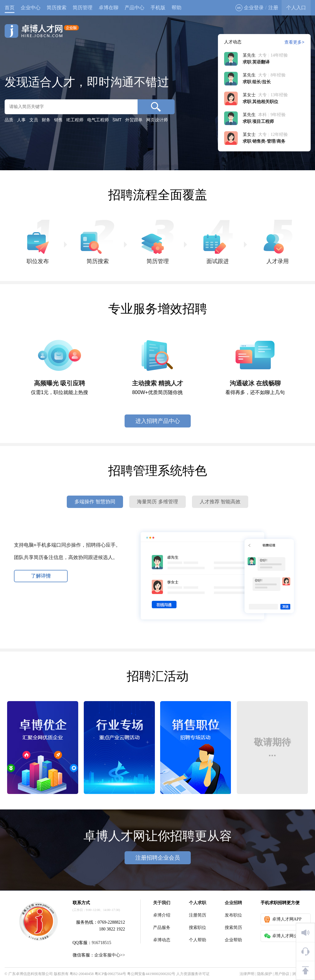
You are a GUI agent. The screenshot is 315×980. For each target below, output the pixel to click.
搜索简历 (233, 928)
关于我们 (162, 903)
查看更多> (294, 42)
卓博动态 (162, 940)
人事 (21, 120)
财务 (46, 120)
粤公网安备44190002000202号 (151, 974)
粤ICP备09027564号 (111, 974)
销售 (58, 120)
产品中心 (134, 8)
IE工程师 (75, 120)
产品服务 (162, 928)
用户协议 (282, 974)
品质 (9, 120)
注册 (273, 8)
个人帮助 (198, 940)
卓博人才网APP (283, 919)
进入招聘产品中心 (158, 421)
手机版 (158, 8)
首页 (10, 8)
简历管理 (83, 8)
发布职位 (233, 915)
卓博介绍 (162, 915)
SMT (117, 120)
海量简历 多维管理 (157, 502)
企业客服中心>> (110, 955)
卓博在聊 (109, 8)
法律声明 (247, 974)
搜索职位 (198, 928)
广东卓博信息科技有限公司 (31, 974)
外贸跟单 (134, 120)
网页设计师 (157, 120)
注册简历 (198, 915)
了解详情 (41, 576)
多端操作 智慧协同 (95, 502)
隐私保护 (265, 974)
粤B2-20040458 (82, 974)
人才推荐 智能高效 (220, 502)
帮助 (177, 8)
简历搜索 (57, 8)
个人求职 (198, 903)
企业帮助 (233, 940)
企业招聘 (233, 903)
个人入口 (296, 8)
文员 (34, 120)
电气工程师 (98, 120)
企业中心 (31, 8)
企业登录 (250, 8)
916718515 (102, 943)
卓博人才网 (42, 31)
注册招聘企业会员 (158, 858)
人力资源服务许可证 (193, 974)
